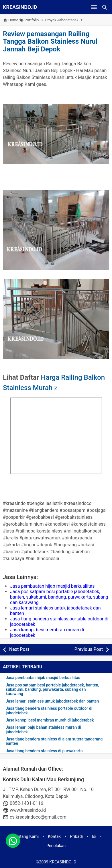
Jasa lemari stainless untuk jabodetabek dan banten (52, 701)
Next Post (19, 649)
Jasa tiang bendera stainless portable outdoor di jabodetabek (49, 711)
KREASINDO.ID (20, 7)
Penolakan (56, 846)
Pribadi (76, 837)
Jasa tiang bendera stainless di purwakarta (44, 751)
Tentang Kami (26, 837)
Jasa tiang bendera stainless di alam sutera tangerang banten (54, 741)
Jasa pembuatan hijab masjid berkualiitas (52, 586)
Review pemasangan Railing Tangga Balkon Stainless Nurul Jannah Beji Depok (50, 42)
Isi (94, 837)
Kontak (54, 837)
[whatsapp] (13, 841)
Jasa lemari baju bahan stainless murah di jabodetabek (43, 730)
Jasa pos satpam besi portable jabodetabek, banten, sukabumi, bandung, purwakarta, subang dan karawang (59, 597)
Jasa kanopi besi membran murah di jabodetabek (50, 720)
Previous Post (89, 649)
